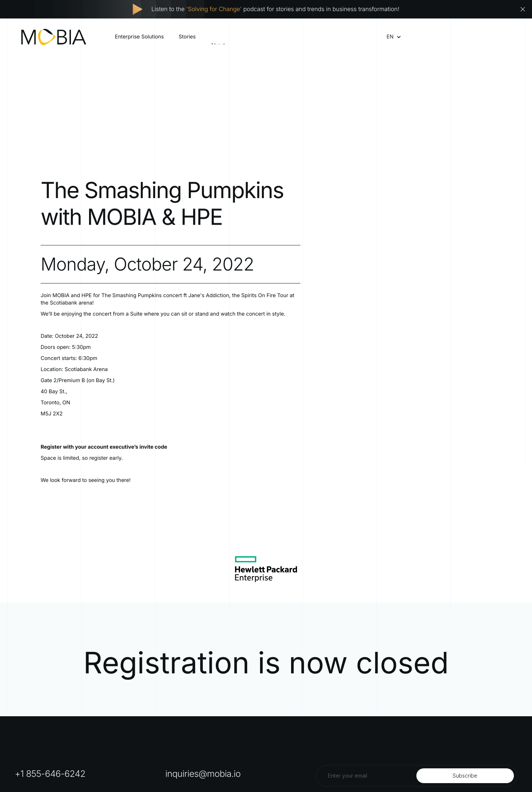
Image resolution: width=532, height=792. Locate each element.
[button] (390, 37)
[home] (54, 37)
